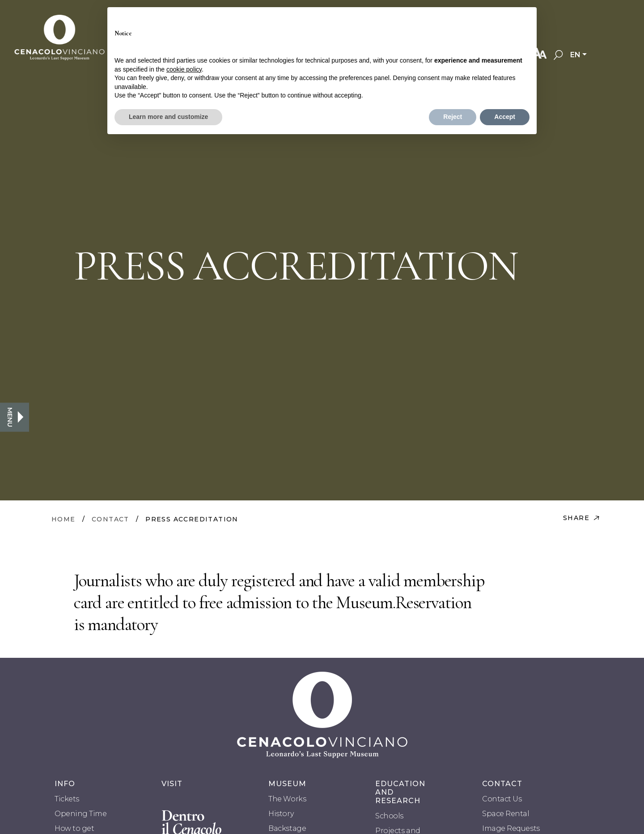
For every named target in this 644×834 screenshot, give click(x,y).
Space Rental (506, 814)
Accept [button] (505, 117)
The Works (287, 799)
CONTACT (110, 519)
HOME (64, 519)
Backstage (287, 828)
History (281, 814)
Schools (389, 816)
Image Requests (511, 828)
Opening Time (80, 814)
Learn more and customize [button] (168, 117)
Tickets (67, 799)
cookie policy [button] (184, 69)
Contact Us (502, 799)
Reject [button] (453, 117)
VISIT (172, 784)
